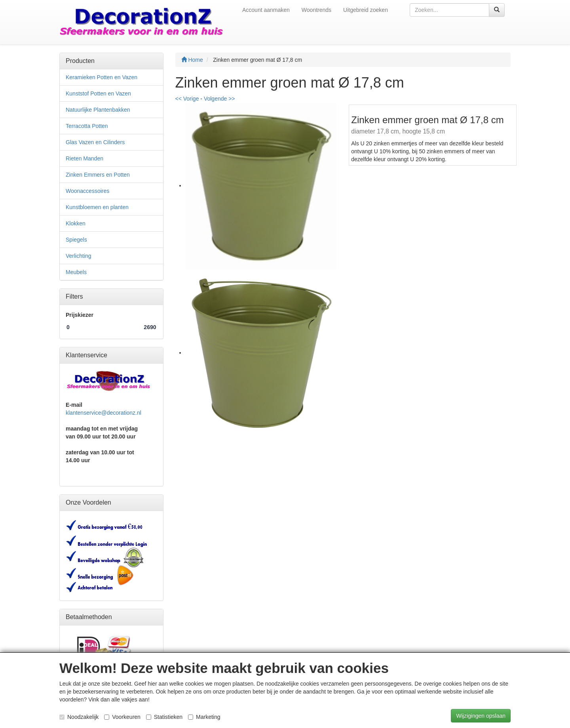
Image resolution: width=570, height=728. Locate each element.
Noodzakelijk (79, 717)
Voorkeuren (122, 717)
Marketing (204, 717)
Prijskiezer (80, 315)
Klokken (76, 223)
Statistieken (164, 717)
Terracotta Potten (87, 126)
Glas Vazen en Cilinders (95, 142)
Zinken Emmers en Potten (98, 175)
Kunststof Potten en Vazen (98, 93)
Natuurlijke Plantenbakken (98, 110)
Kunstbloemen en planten (97, 207)
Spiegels (76, 240)
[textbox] (449, 10)
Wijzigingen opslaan (481, 716)
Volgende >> (219, 99)
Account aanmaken (266, 10)
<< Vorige (187, 99)
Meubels (76, 272)
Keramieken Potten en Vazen (102, 77)
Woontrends (316, 10)
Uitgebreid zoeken (366, 10)
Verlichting (79, 256)
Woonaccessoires (87, 191)
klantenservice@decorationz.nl (104, 413)
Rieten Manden (85, 158)
